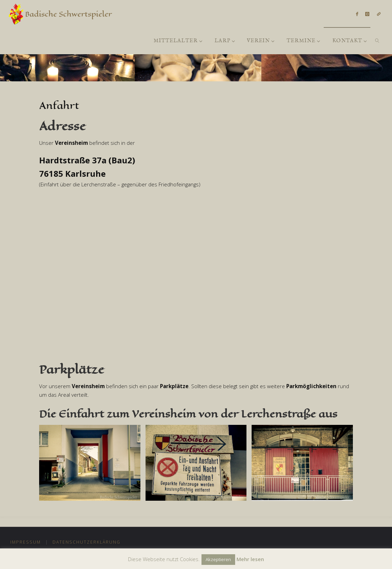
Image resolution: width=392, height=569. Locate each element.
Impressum (26, 542)
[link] (377, 41)
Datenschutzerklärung (87, 542)
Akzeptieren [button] (218, 559)
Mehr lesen (250, 559)
